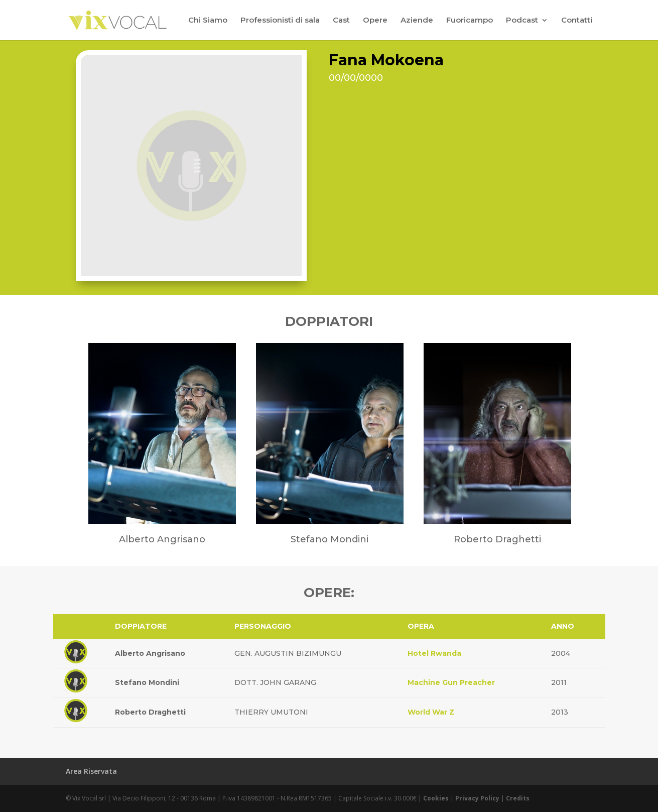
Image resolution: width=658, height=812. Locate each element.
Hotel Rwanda (434, 653)
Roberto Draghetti (150, 712)
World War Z (431, 712)
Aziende (417, 21)
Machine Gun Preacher (451, 682)
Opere (375, 21)
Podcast (522, 21)
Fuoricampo (470, 21)
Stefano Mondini (147, 682)
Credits (518, 798)
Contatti (577, 21)
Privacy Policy (477, 798)
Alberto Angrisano (150, 653)
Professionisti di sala (280, 21)
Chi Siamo (208, 21)
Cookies (436, 798)
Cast (341, 21)
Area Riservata (91, 771)
